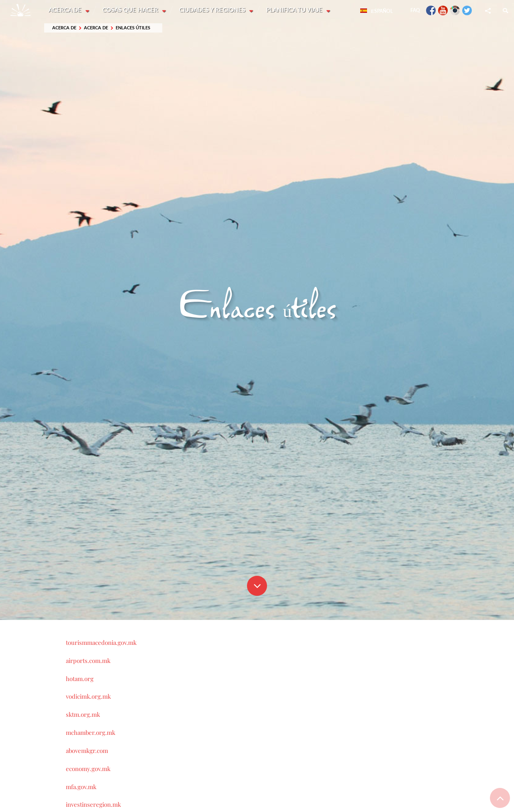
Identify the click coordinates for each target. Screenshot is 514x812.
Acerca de (66, 10)
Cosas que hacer (132, 10)
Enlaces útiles (133, 28)
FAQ (415, 10)
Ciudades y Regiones (214, 10)
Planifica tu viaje (296, 10)
